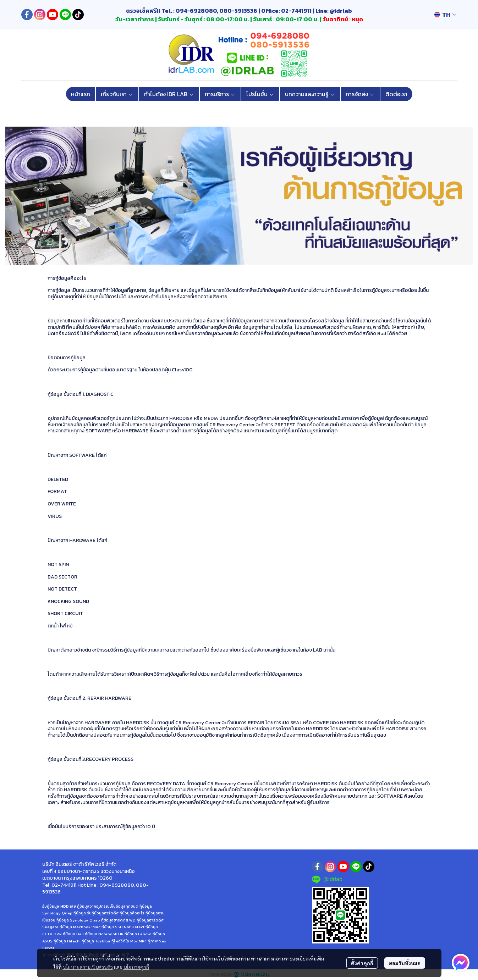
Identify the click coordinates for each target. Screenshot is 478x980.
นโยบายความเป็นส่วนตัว (88, 967)
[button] (445, 15)
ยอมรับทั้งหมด (405, 963)
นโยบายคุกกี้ (136, 967)
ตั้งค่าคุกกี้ (362, 963)
